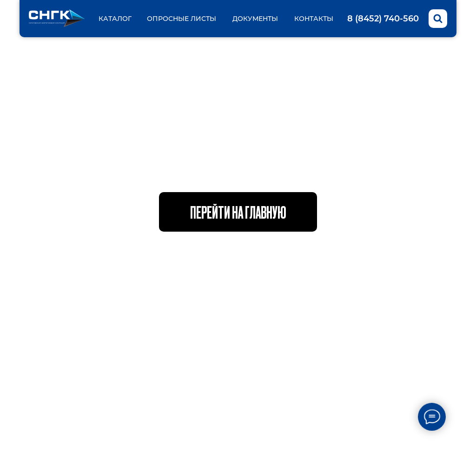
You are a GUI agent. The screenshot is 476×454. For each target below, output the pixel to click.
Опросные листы (182, 19)
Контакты (314, 19)
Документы (255, 19)
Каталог (115, 19)
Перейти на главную (238, 212)
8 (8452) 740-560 (383, 19)
